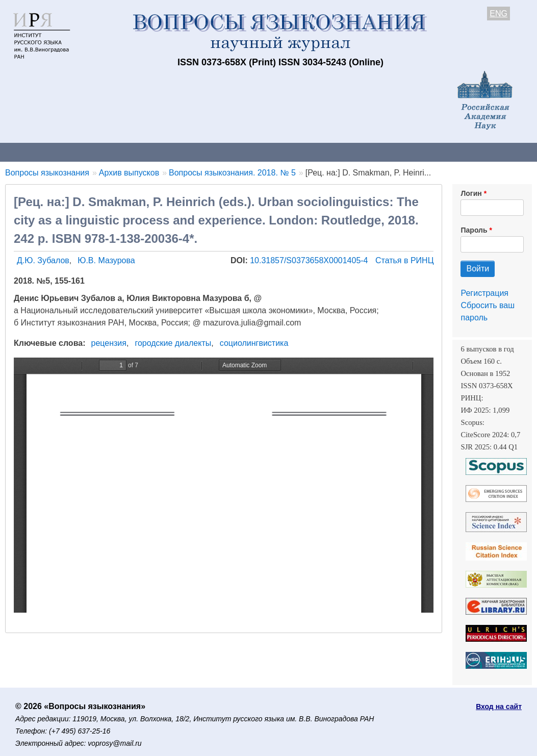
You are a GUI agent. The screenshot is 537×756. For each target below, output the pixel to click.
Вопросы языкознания (47, 173)
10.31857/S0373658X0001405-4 (310, 260)
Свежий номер (208, 152)
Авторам (144, 152)
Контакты (89, 152)
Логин (471, 193)
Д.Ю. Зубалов (43, 260)
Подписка (355, 152)
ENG (498, 14)
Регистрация (484, 293)
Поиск (515, 152)
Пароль (474, 230)
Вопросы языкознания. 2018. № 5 (232, 173)
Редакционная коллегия (438, 152)
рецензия (109, 343)
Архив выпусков (286, 152)
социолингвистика (254, 343)
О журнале (31, 152)
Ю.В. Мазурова (106, 260)
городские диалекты (173, 343)
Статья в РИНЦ (405, 260)
